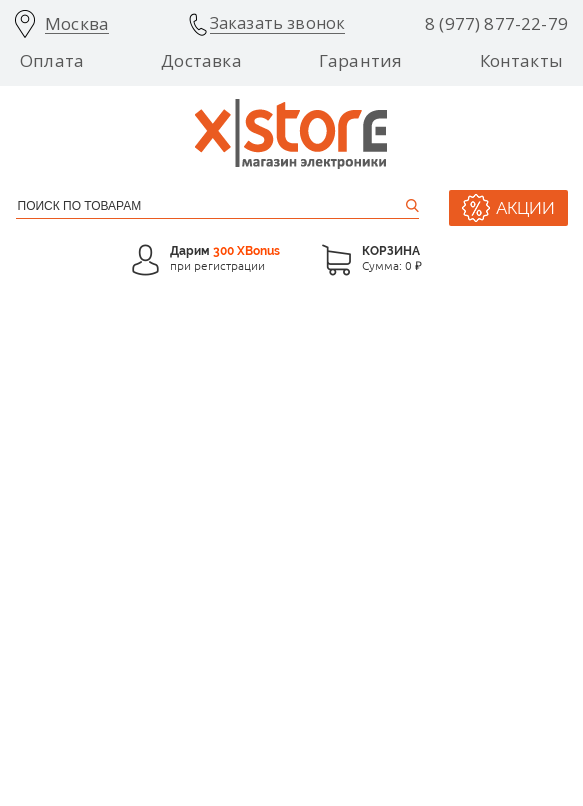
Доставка (201, 61)
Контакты (521, 61)
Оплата (52, 61)
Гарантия (360, 61)
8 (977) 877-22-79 (496, 24)
